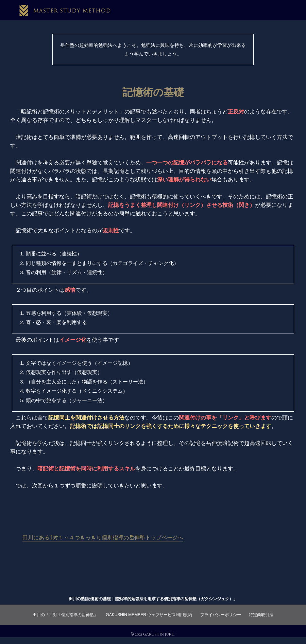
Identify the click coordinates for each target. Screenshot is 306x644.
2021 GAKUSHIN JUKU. (155, 634)
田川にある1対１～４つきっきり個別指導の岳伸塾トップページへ (103, 538)
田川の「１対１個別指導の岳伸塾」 (65, 615)
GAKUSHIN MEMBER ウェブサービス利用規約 (149, 615)
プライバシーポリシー (221, 615)
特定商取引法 (261, 615)
